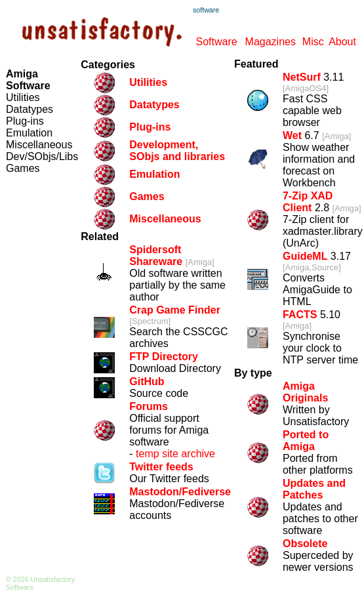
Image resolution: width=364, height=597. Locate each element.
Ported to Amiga (306, 441)
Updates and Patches (314, 489)
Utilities (23, 97)
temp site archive (175, 454)
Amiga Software (28, 80)
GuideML (305, 256)
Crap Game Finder (175, 310)
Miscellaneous (39, 145)
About (342, 42)
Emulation (29, 133)
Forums (149, 406)
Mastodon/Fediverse (180, 492)
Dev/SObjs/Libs (42, 156)
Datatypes (30, 109)
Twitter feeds (161, 467)
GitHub (147, 381)
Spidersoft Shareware (156, 256)
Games (23, 168)
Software (216, 42)
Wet (292, 135)
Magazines (271, 42)
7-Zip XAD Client (308, 202)
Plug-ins (25, 121)
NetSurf (302, 77)
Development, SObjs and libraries (177, 151)
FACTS (300, 315)
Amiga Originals (305, 392)
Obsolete (305, 544)
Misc (313, 42)
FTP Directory (164, 357)
